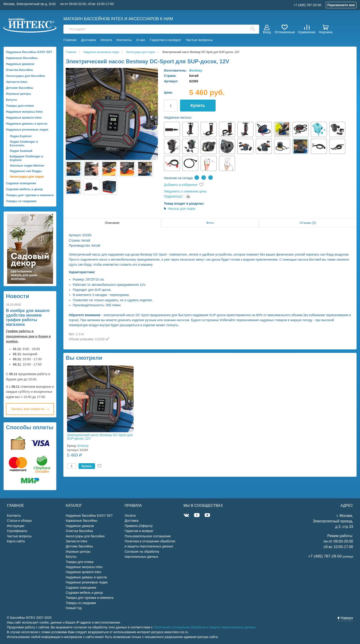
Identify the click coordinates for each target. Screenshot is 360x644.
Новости (18, 296)
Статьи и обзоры (19, 521)
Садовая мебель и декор (24, 189)
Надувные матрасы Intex (24, 112)
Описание (112, 223)
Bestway (196, 70)
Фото (210, 223)
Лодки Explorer (21, 136)
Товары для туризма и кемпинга (30, 195)
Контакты (124, 40)
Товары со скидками (21, 201)
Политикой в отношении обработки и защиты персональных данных (205, 627)
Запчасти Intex (17, 82)
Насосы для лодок (182, 209)
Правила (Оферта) (139, 526)
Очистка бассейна (19, 70)
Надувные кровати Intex (24, 118)
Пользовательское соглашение (148, 536)
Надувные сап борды (26, 171)
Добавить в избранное (181, 185)
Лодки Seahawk (21, 151)
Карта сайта (16, 541)
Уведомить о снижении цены (185, 191)
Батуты (11, 100)
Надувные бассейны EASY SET (29, 52)
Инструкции (16, 526)
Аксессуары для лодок (27, 177)
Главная (70, 40)
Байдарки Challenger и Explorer (27, 158)
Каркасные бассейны (22, 58)
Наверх (345, 618)
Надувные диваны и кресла (27, 124)
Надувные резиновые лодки (27, 130)
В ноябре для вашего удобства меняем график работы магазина (28, 318)
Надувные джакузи (20, 64)
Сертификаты (17, 531)
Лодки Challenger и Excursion (24, 144)
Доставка (88, 40)
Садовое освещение (21, 183)
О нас (141, 40)
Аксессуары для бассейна (25, 76)
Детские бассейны (20, 88)
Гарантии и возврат (166, 40)
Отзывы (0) (308, 223)
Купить (198, 106)
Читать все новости (30, 409)
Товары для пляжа (20, 106)
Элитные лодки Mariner (27, 166)
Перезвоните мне (341, 5)
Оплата (106, 40)
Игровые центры (18, 94)
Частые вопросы (199, 40)
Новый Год (74, 608)
